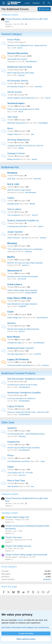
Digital (10, 467)
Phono (11, 455)
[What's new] (44, 3)
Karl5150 (38, 354)
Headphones (14, 442)
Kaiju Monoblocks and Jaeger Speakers (22, 304)
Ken (32, 486)
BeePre (11, 257)
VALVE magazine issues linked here (21, 98)
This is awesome (14, 215)
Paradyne (12, 173)
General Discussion (18, 53)
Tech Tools (13, 117)
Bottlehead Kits (10, 167)
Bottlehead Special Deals (20, 67)
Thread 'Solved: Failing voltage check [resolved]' (26, 555)
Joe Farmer (22, 279)
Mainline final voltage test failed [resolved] (23, 329)
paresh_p (26, 265)
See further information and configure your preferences (25, 627)
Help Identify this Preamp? (17, 59)
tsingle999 (22, 306)
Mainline (11, 323)
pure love (22, 475)
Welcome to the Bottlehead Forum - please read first (27, 45)
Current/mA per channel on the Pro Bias (22, 385)
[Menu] (4, 3)
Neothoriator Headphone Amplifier (24, 393)
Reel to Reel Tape (16, 481)
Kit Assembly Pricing (15, 87)
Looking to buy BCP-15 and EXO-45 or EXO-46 (25, 146)
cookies (20, 620)
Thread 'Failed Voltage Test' (17, 517)
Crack (10, 312)
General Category (12, 34)
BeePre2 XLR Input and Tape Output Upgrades (25, 263)
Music (10, 128)
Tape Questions (13, 486)
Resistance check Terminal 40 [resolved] (22, 276)
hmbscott (28, 251)
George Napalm (31, 293)
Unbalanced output (14, 343)
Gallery (11, 198)
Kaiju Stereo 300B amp (19, 298)
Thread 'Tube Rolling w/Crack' (18, 546)
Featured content (10, 15)
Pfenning (22, 436)
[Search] (49, 3)
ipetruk (41, 226)
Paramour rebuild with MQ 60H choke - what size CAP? (28, 412)
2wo (32, 134)
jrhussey (47, 579)
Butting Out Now (14, 159)
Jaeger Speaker (15, 232)
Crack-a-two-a (15, 284)
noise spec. (12, 179)
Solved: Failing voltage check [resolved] (22, 290)
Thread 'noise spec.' (14, 537)
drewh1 (34, 159)
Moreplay (12, 243)
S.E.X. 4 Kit (13, 184)
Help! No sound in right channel (19, 190)
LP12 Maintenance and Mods (18, 461)
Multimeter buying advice (17, 123)
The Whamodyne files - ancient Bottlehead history (26, 434)
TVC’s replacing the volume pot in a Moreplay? (25, 249)
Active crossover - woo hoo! (18, 238)
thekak (21, 148)
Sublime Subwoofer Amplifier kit (23, 221)
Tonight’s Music (13, 134)
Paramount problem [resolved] (19, 365)
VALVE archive (15, 92)
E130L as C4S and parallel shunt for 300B (23, 109)
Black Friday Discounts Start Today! (21, 73)
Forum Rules (14, 40)
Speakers (12, 428)
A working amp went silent (17, 226)
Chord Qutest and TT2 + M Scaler (20, 473)
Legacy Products (16, 406)
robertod (43, 238)
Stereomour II (15, 271)
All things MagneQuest (18, 140)
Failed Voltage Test (15, 318)
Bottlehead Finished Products (18, 373)
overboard (37, 179)
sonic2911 (38, 87)
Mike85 (32, 204)
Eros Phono (14, 337)
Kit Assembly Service (18, 81)
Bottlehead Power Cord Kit (20, 348)
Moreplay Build (13, 204)
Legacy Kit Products (18, 359)
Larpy (43, 461)
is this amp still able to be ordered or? (21, 398)
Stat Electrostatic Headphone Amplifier (26, 379)
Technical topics (16, 103)
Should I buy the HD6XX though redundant (23, 448)
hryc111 (35, 215)
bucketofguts (43, 123)
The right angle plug (15, 354)
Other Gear (8, 422)
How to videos (14, 209)
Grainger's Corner (16, 153)
